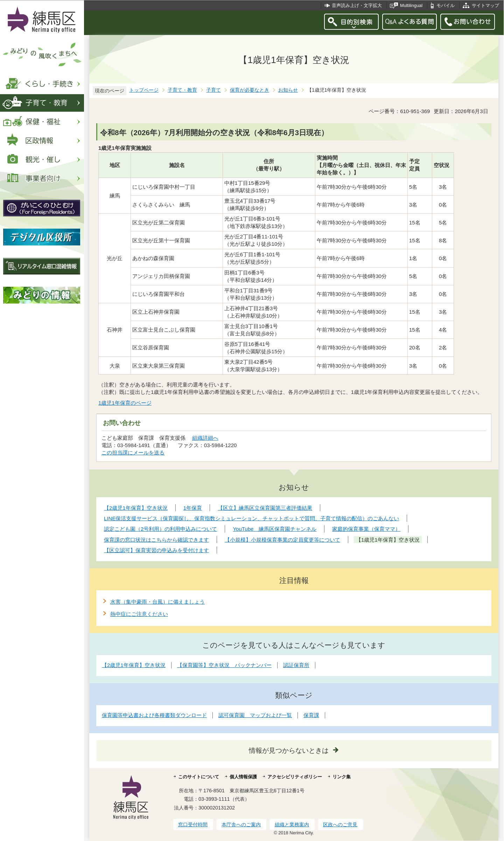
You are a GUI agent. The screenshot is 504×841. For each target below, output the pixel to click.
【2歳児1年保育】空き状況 (134, 665)
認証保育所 (296, 665)
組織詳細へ (205, 438)
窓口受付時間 (193, 825)
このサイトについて (199, 777)
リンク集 (342, 777)
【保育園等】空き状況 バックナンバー (224, 665)
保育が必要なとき (250, 90)
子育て (213, 90)
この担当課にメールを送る (133, 453)
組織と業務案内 (292, 825)
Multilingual (411, 5)
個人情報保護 (243, 777)
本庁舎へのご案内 (241, 825)
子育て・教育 (182, 90)
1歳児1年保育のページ (125, 403)
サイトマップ (485, 5)
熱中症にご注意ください (139, 614)
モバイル (446, 5)
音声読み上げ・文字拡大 (357, 5)
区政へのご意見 (340, 825)
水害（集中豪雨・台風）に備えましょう (157, 602)
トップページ (144, 90)
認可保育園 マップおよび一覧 (255, 715)
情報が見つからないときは (289, 750)
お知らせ (288, 90)
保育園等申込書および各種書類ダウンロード (154, 715)
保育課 (311, 715)
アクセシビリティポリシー (295, 777)
